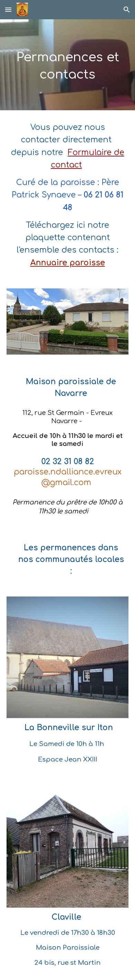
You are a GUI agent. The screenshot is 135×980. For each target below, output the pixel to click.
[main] (67, 65)
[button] (8, 9)
